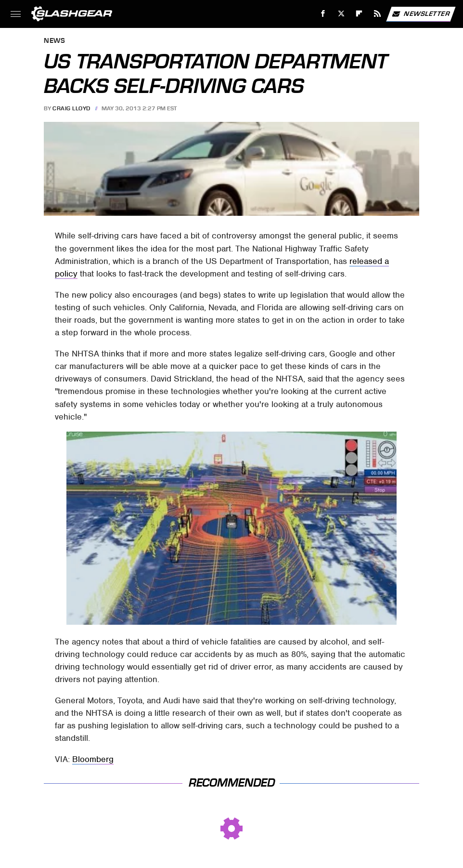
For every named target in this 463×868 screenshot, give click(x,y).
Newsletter (421, 14)
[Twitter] (341, 14)
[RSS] (378, 14)
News (54, 41)
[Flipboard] (359, 14)
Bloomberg (93, 759)
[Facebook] (323, 14)
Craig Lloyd (71, 108)
